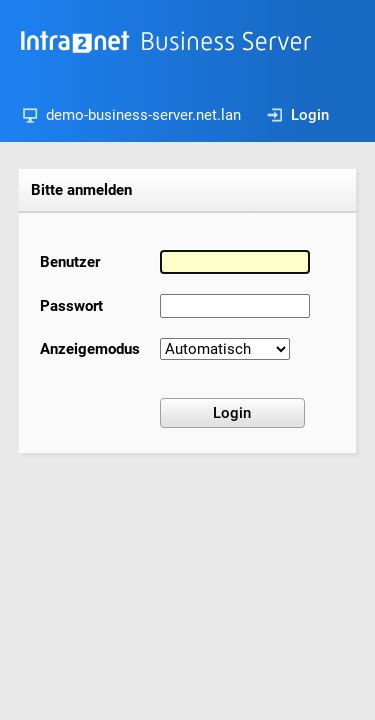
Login (298, 115)
